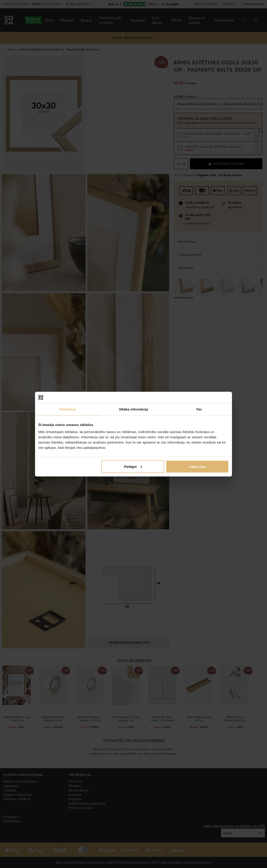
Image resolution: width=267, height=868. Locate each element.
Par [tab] (199, 409)
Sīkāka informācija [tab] (133, 409)
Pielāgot (133, 466)
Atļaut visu (197, 466)
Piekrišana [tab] (68, 409)
